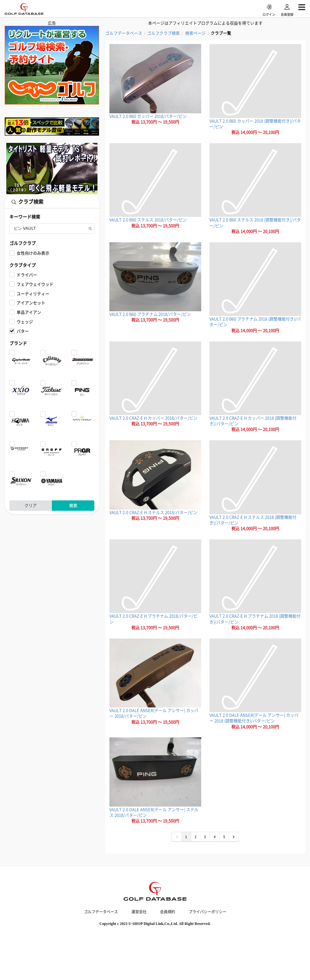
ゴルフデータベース (124, 33)
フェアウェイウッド (35, 284)
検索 (73, 505)
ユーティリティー (33, 293)
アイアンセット (31, 303)
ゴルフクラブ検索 (163, 33)
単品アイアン (29, 312)
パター (23, 331)
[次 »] (234, 837)
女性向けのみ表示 (33, 253)
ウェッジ (25, 321)
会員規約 (168, 912)
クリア (31, 505)
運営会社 (139, 912)
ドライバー (27, 275)
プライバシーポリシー (208, 912)
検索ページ (195, 33)
